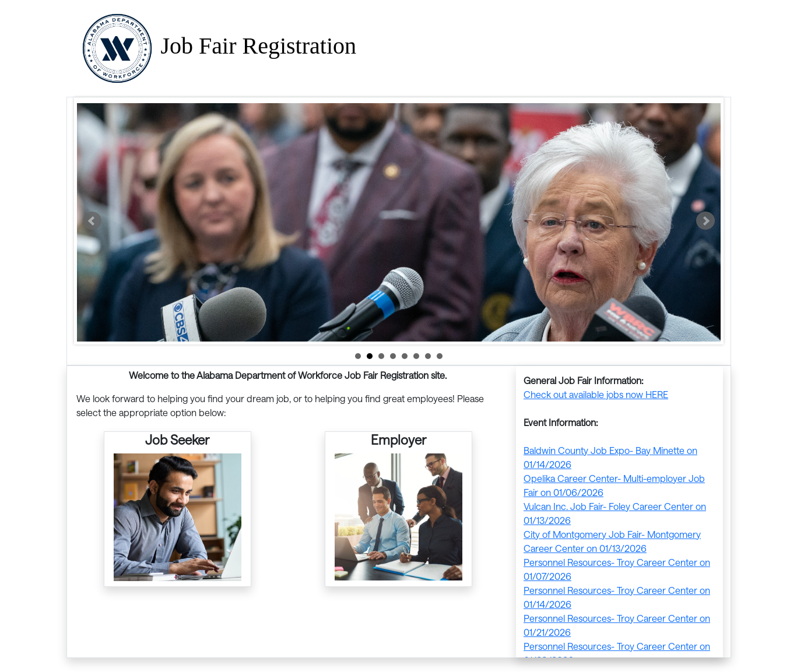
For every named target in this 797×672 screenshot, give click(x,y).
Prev (92, 221)
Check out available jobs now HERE (596, 394)
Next (705, 221)
